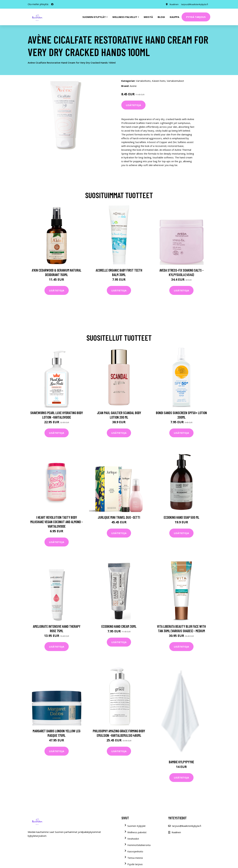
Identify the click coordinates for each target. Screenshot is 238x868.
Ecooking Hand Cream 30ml (119, 626)
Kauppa (174, 17)
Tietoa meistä (135, 858)
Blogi (161, 17)
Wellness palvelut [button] (125, 17)
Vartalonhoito (143, 81)
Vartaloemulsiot (175, 81)
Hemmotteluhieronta (139, 845)
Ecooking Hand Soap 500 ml (181, 517)
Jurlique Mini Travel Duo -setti (119, 517)
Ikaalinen (172, 4)
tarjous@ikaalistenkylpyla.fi (194, 4)
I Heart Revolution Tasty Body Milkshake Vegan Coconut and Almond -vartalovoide (57, 522)
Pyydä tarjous (196, 17)
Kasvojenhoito (135, 851)
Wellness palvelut (137, 832)
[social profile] (52, 4)
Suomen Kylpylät (136, 826)
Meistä (148, 17)
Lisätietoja (133, 105)
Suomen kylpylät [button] (94, 17)
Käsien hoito (159, 81)
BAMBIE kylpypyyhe (181, 762)
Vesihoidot (133, 839)
